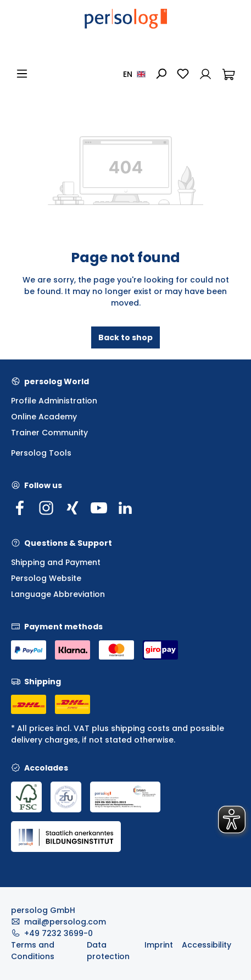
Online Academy (44, 417)
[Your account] (205, 74)
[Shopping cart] (228, 74)
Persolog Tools (41, 453)
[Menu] (22, 74)
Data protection (108, 951)
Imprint (159, 945)
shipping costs (140, 728)
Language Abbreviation (58, 594)
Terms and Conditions (33, 951)
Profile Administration (54, 401)
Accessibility (207, 945)
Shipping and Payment (56, 562)
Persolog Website (46, 578)
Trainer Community (49, 433)
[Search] (161, 74)
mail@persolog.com (65, 922)
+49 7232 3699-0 (58, 933)
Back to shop (126, 337)
